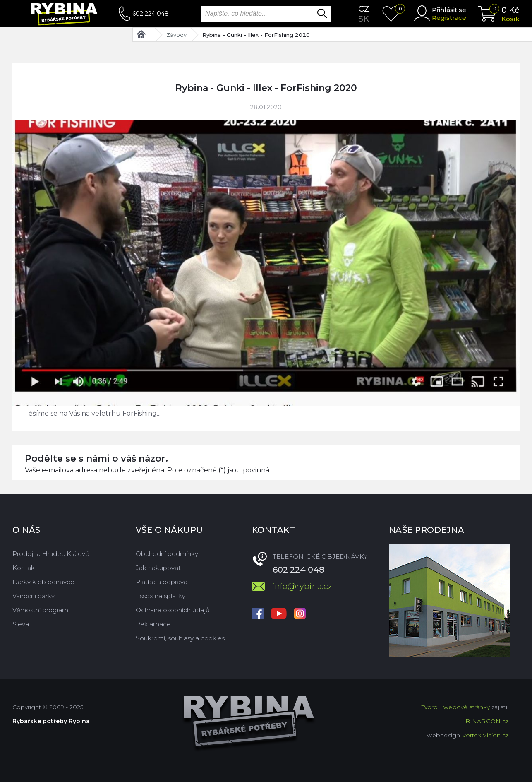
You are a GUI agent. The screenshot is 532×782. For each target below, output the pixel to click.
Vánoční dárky (34, 596)
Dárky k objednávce (43, 582)
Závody (176, 35)
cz (364, 9)
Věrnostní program (40, 610)
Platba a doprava (162, 582)
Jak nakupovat (158, 568)
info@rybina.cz (302, 586)
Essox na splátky (161, 596)
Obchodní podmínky (167, 554)
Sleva (21, 624)
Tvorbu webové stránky (456, 707)
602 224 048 (151, 14)
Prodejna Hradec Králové (51, 554)
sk (364, 19)
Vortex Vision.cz (485, 735)
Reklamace (153, 624)
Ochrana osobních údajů (173, 610)
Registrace (449, 18)
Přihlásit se (449, 10)
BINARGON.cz (487, 721)
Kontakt (25, 568)
